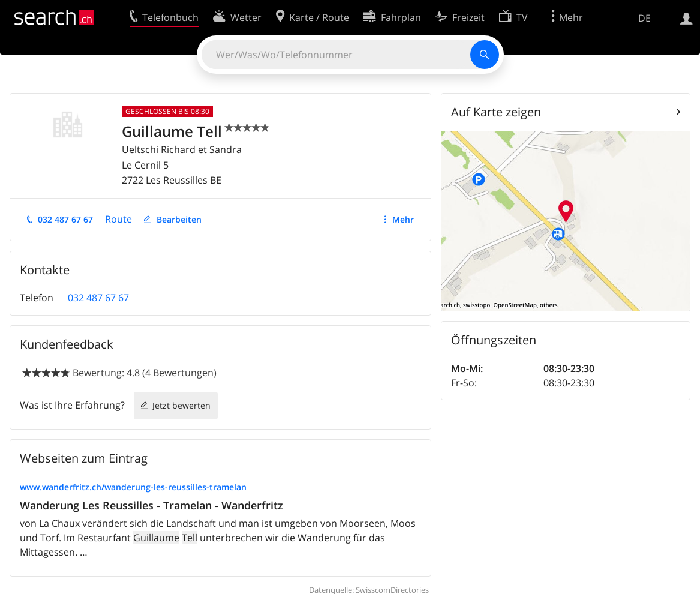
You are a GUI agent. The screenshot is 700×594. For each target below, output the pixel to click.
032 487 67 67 (65, 219)
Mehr (403, 219)
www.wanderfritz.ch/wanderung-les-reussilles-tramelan (133, 487)
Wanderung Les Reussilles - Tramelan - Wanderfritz (151, 505)
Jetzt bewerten (181, 405)
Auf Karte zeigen (496, 112)
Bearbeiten (179, 219)
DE (645, 18)
